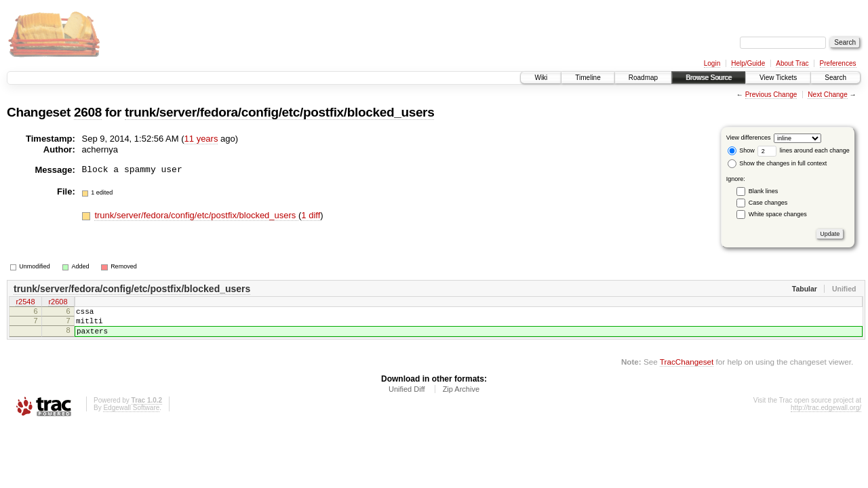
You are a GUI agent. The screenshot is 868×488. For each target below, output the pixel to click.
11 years (201, 139)
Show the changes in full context (777, 163)
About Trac (792, 63)
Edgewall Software (131, 416)
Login (712, 63)
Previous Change (771, 95)
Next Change (827, 95)
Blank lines (764, 191)
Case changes (768, 203)
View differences (749, 138)
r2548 (25, 303)
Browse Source (709, 78)
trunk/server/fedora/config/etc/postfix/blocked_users (279, 112)
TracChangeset (687, 370)
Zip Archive (461, 397)
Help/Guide (748, 63)
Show (741, 150)
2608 (88, 112)
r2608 (58, 303)
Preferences (838, 63)
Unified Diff (407, 397)
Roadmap (643, 78)
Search (835, 78)
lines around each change (804, 150)
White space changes (778, 214)
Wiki (541, 78)
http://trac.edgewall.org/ (826, 416)
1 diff (311, 215)
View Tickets (778, 78)
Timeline (588, 78)
